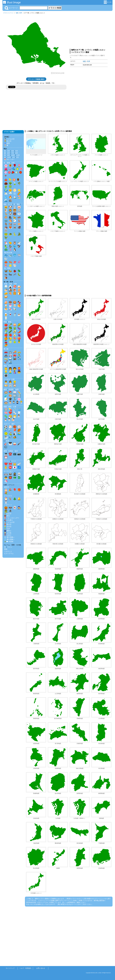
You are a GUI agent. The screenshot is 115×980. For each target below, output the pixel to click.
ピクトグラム (9, 553)
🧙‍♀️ (19, 508)
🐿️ (10, 224)
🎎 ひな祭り (9, 520)
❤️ (10, 413)
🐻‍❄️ (19, 214)
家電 (5, 451)
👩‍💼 (10, 382)
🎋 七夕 (7, 529)
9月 (9, 155)
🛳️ (10, 362)
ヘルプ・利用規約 (25, 968)
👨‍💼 (6, 382)
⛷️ (6, 437)
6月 (9, 153)
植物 (8, 163)
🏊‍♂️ (19, 434)
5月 (17, 151)
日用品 (11, 451)
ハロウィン (8, 505)
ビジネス (7, 379)
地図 (17, 13)
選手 (13, 424)
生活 (10, 366)
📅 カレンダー (9, 159)
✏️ (19, 392)
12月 (9, 157)
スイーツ (7, 299)
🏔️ (15, 197)
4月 (13, 151)
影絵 (18, 204)
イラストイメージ (8, 13)
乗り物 (6, 349)
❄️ (15, 194)
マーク (14, 461)
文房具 (11, 389)
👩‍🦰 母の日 (8, 524)
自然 (13, 163)
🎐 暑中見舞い (9, 539)
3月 (9, 151)
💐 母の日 (8, 141)
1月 (13, 157)
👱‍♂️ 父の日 (8, 527)
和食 (6, 284)
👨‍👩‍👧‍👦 (6, 375)
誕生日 (7, 487)
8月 (17, 153)
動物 (5, 204)
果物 (10, 322)
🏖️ (19, 197)
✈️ (19, 359)
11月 (18, 155)
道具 (16, 451)
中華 (15, 284)
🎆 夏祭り (8, 531)
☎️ (10, 454)
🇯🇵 (15, 467)
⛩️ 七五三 (8, 535)
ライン (10, 547)
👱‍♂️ (6, 372)
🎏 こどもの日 (9, 139)
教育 (5, 389)
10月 (13, 155)
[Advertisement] (89, 31)
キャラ (10, 204)
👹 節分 (7, 516)
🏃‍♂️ (15, 399)
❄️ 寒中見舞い (9, 537)
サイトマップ (10, 968)
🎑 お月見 (8, 533)
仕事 (13, 379)
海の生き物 (8, 252)
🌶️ (19, 331)
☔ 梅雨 (7, 143)
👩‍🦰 (19, 369)
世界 (21, 13)
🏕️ (15, 437)
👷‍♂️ (15, 382)
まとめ (108, 2)
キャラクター (8, 471)
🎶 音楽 (6, 441)
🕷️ (10, 511)
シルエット (8, 551)
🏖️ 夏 (6, 145)
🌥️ (6, 194)
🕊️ (19, 243)
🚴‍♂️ (19, 355)
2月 (18, 157)
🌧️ (10, 194)
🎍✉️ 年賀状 (9, 541)
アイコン (7, 461)
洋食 (10, 284)
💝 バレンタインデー (12, 518)
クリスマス (8, 496)
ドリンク (7, 312)
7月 (13, 153)
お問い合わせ (41, 968)
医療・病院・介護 (10, 407)
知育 (17, 389)
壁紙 (6, 549)
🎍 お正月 (8, 514)
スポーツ (7, 424)
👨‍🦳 (10, 372)
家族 (5, 366)
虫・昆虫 (7, 268)
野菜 (5, 322)
